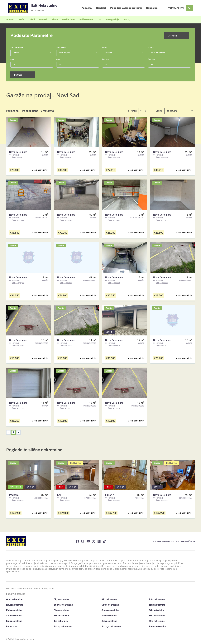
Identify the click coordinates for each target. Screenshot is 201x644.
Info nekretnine (157, 599)
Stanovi (10, 19)
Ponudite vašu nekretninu (126, 8)
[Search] (189, 8)
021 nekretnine (109, 599)
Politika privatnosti (163, 541)
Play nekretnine (109, 615)
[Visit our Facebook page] (77, 541)
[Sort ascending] (141, 110)
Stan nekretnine (14, 615)
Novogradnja (112, 19)
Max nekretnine (157, 615)
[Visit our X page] (94, 541)
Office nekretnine (110, 604)
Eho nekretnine (61, 610)
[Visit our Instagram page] (83, 541)
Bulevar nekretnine (63, 604)
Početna (87, 8)
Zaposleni (152, 8)
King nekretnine (14, 620)
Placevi (43, 19)
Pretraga (23, 74)
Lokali (32, 19)
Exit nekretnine (61, 615)
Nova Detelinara (158, 52)
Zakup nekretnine (63, 626)
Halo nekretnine (157, 604)
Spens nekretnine (110, 610)
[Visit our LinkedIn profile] (99, 541)
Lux (100, 19)
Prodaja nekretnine (111, 626)
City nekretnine (61, 599)
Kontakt (101, 8)
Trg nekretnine (61, 620)
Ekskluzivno (69, 19)
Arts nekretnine (109, 620)
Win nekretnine (157, 610)
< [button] (8, 432)
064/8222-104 (37, 11)
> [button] (18, 432)
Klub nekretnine (14, 610)
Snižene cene (86, 19)
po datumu (172, 110)
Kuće (21, 19)
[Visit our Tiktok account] (104, 541)
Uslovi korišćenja (186, 541)
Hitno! (55, 19)
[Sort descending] (146, 110)
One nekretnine (157, 620)
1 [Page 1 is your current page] (13, 432)
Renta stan (12, 626)
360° (127, 19)
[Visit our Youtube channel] (88, 541)
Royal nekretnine (15, 604)
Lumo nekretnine (158, 626)
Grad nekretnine (14, 599)
